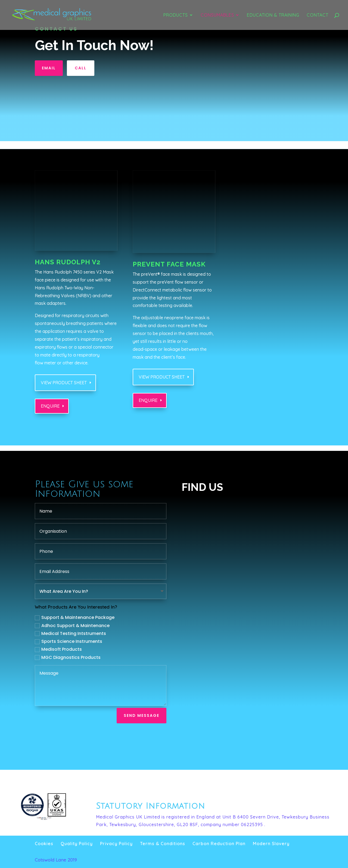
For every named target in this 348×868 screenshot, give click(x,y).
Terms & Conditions (163, 844)
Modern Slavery (271, 844)
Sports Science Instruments (69, 641)
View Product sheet (64, 383)
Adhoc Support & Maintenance (72, 626)
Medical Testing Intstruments (70, 633)
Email (49, 68)
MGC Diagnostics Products (68, 657)
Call (81, 68)
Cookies (44, 844)
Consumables (217, 15)
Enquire (50, 406)
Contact (318, 15)
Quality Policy (77, 844)
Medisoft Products (58, 649)
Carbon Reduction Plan (219, 844)
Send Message (142, 715)
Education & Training (273, 15)
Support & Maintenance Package (75, 617)
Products (176, 15)
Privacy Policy (116, 844)
